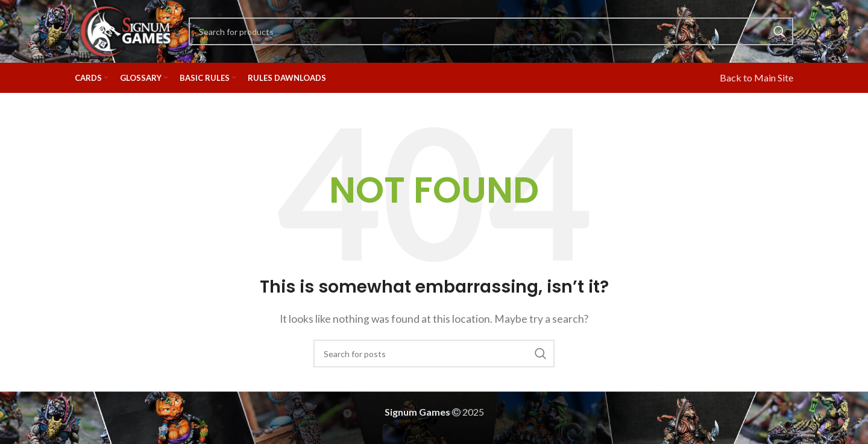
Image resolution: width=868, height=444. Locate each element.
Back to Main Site (756, 78)
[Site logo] (126, 30)
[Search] (491, 31)
